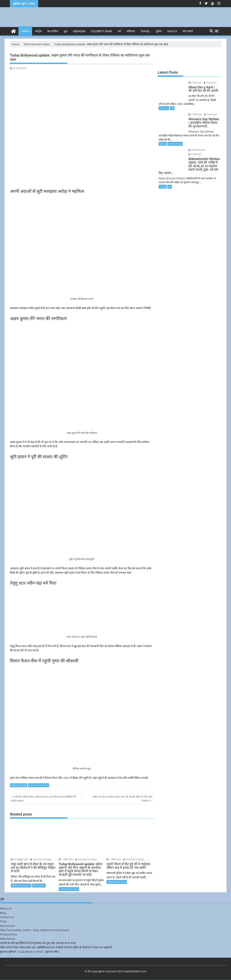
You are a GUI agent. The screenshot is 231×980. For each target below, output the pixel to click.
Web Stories (7, 939)
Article (163, 144)
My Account (7, 926)
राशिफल (131, 31)
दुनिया (159, 31)
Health (172, 31)
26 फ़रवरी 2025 (196, 150)
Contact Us (7, 917)
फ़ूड (66, 31)
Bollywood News (19, 785)
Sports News (39, 885)
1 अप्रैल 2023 (66, 859)
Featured (164, 108)
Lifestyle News (175, 144)
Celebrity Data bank (21, 885)
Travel (145, 31)
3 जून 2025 (194, 83)
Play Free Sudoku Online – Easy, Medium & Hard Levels (35, 930)
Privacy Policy (8, 934)
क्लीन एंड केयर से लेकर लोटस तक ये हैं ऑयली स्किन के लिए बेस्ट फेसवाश (122, 799)
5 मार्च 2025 (195, 114)
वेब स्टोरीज (53, 31)
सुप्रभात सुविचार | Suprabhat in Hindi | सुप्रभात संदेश (30, 952)
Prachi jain (210, 83)
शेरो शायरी (188, 31)
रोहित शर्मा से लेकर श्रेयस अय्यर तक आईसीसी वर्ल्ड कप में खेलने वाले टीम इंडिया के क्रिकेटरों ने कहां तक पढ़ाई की (56, 947)
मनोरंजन (25, 31)
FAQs (3, 921)
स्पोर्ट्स (38, 31)
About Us (6, 908)
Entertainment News (39, 785)
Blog (3, 913)
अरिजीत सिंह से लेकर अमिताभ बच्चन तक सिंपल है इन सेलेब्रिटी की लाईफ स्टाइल (44, 799)
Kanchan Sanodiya (41, 859)
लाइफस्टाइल (79, 31)
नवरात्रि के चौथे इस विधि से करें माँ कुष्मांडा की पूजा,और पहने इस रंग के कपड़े (38, 943)
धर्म (119, 31)
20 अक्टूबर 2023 (20, 859)
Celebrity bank (101, 31)
